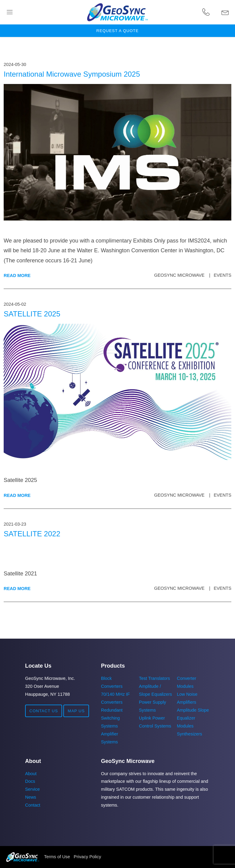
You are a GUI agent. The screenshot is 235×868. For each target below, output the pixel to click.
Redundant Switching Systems (112, 718)
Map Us (76, 711)
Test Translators (155, 678)
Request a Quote (117, 31)
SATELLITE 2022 (32, 534)
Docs (30, 781)
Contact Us (44, 711)
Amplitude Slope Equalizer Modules (193, 718)
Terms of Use (57, 857)
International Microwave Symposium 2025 (72, 74)
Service (32, 789)
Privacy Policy (88, 857)
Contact (33, 805)
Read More (17, 275)
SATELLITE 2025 (32, 314)
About (31, 774)
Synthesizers (189, 734)
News (31, 797)
